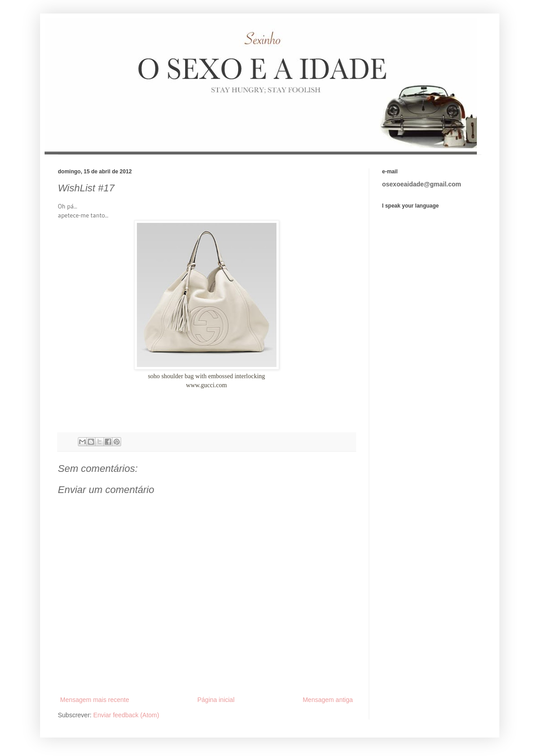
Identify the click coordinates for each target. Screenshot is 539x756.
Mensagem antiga (328, 700)
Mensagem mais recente (95, 700)
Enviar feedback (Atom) (126, 715)
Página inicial (216, 700)
